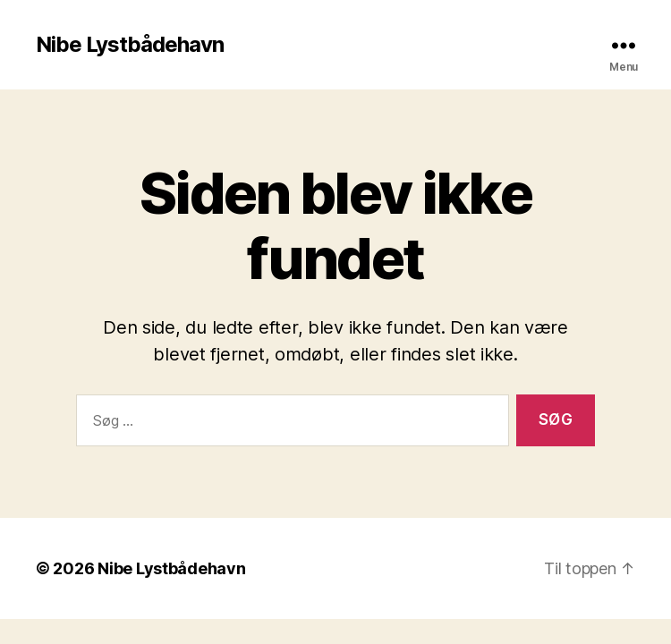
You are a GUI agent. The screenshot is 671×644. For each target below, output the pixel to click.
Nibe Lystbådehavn (130, 45)
